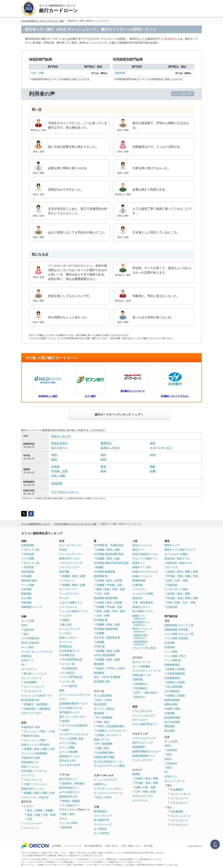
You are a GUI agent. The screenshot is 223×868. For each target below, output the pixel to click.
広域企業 (172, 585)
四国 (170, 581)
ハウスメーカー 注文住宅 (35, 797)
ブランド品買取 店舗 (71, 739)
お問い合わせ (112, 846)
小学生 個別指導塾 (104, 655)
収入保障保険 (175, 687)
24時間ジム (100, 784)
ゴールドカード (33, 691)
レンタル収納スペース (75, 611)
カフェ (63, 699)
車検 (62, 690)
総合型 (66, 721)
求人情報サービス (143, 611)
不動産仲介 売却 (31, 727)
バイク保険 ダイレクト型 (179, 634)
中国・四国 (49, 815)
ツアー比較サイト (69, 805)
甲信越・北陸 (60, 471)
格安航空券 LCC (69, 797)
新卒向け (140, 697)
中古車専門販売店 (72, 660)
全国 (153, 792)
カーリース (66, 642)
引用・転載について (131, 846)
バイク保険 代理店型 (176, 638)
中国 (195, 576)
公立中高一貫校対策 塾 (107, 638)
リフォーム (28, 775)
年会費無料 (30, 682)
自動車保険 (28, 545)
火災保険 (26, 576)
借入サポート (60, 448)
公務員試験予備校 (104, 757)
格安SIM (172, 563)
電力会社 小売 (67, 761)
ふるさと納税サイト (71, 602)
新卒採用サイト (141, 623)
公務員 (100, 735)
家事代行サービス (69, 559)
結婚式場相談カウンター (147, 751)
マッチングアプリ (143, 760)
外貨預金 (26, 656)
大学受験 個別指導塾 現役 (109, 554)
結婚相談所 (139, 747)
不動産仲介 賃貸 (31, 758)
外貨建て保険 (172, 709)
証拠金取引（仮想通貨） (38, 709)
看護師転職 (139, 581)
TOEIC (100, 726)
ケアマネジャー (118, 731)
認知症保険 (171, 704)
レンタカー (66, 633)
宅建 (99, 722)
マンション (30, 731)
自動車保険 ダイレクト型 (179, 625)
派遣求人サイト (141, 607)
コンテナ (67, 616)
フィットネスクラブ (105, 780)
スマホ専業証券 (30, 638)
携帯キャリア (172, 545)
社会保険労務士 (116, 726)
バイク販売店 (67, 673)
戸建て (43, 731)
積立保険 (170, 731)
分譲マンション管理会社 (35, 745)
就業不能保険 (172, 700)
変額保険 (170, 726)
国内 (64, 814)
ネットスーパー (68, 589)
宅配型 (66, 620)
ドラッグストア (103, 816)
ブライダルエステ (143, 711)
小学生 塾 (99, 646)
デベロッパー (32, 828)
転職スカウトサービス (145, 572)
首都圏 (28, 749)
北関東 (39, 810)
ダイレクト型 (32, 550)
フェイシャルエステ (144, 715)
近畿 (153, 471)
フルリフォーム (33, 780)
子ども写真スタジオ (71, 708)
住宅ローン (28, 660)
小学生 (121, 668)
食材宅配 (64, 572)
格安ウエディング (143, 743)
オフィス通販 (67, 747)
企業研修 (137, 679)
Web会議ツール (141, 675)
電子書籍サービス (69, 712)
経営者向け (141, 684)
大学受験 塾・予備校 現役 (109, 545)
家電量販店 (100, 811)
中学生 (111, 668)
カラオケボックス (143, 796)
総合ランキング (61, 436)
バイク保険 (28, 559)
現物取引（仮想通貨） (37, 704)
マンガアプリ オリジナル (74, 734)
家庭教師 (99, 673)
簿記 (107, 722)
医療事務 (107, 718)
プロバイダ (171, 567)
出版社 (66, 730)
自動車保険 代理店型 (176, 630)
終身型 (171, 669)
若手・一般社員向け (147, 693)
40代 (153, 455)
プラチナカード (179, 803)
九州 (52, 749)
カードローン (29, 669)
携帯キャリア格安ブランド (180, 550)
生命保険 (26, 589)
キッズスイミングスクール (108, 793)
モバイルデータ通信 (176, 554)
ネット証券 (28, 621)
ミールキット (67, 581)
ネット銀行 (28, 647)
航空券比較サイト (69, 788)
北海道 (55, 466)
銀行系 (28, 674)
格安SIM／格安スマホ (177, 559)
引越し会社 (66, 624)
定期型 (181, 669)
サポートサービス (161, 448)
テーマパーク (140, 800)
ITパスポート (114, 735)
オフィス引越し (68, 743)
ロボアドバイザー (32, 713)
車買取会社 (66, 646)
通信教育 (99, 664)
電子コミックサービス (72, 717)
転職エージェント (143, 576)
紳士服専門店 (102, 820)
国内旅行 (67, 783)
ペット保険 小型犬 (175, 656)
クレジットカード (32, 678)
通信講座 (99, 713)
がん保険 (26, 598)
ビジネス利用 (69, 823)
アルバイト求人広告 (144, 648)
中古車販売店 (67, 655)
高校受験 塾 (101, 576)
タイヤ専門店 (102, 833)
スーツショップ (103, 824)
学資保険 (26, 602)
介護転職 (137, 585)
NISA (24, 625)
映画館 (136, 774)
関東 (153, 466)
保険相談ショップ (32, 607)
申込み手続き (60, 443)
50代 (54, 459)
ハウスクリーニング (71, 563)
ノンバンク (41, 674)
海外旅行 (80, 783)
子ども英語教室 (103, 696)
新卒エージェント (143, 630)
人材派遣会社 (140, 643)
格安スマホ (186, 563)
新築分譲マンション (33, 789)
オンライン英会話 (104, 709)
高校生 (100, 668)
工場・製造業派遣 (143, 602)
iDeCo (168, 759)
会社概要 (57, 846)
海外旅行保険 (29, 581)
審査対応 (106, 443)
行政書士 (102, 731)
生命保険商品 (172, 678)
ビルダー (29, 806)
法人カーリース (141, 662)
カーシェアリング (69, 629)
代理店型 (29, 554)
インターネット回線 (176, 589)
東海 (103, 471)
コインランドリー (69, 567)
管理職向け (141, 688)
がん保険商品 (172, 691)
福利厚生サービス (69, 756)
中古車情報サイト (69, 651)
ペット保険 (28, 585)
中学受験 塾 (101, 620)
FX (23, 665)
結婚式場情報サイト (144, 756)
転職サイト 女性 (142, 567)
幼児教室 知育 (102, 682)
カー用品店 (100, 829)
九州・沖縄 (37, 73)
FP (98, 718)
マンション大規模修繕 (34, 753)
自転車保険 (28, 572)
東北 (103, 466)
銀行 (26, 634)
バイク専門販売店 (72, 677)
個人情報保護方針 (93, 846)
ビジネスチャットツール (147, 671)
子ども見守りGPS (70, 765)
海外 (72, 814)
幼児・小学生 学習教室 (107, 677)
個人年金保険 (172, 722)
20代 (54, 455)
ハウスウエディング (144, 738)
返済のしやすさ (110, 448)
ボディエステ (140, 720)
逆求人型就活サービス (145, 554)
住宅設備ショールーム (34, 771)
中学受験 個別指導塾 (106, 629)
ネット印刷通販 (141, 666)
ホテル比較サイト (69, 792)
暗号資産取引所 (30, 700)
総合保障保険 (172, 718)
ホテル (63, 819)
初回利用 (120, 73)
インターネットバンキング (37, 652)
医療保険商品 (172, 665)
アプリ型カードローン (65, 492)
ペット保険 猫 (173, 660)
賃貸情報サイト (30, 762)
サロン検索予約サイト (145, 724)
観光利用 (67, 827)
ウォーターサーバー (71, 545)
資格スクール (102, 739)
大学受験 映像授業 (104, 572)
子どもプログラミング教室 (109, 766)
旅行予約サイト (68, 779)
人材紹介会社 (140, 636)
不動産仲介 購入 (31, 736)
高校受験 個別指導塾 (106, 598)
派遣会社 (137, 598)
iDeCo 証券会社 (30, 643)
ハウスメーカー (33, 824)
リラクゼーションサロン (108, 789)
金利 (153, 443)
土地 (52, 731)
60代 (104, 459)
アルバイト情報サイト (145, 559)
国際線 (76, 801)
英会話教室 (100, 704)
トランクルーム (68, 607)
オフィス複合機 (68, 752)
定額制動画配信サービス (73, 703)
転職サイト (139, 563)
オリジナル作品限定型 (75, 725)
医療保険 (26, 594)
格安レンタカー (68, 638)
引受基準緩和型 (176, 674)
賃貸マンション (30, 767)
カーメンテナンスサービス (75, 695)
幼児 (99, 700)
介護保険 (170, 713)
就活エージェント (143, 545)
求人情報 (148, 846)
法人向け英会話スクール (108, 761)
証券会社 (29, 630)
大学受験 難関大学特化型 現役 (111, 563)
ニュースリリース (73, 846)
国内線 (66, 801)
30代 (104, 455)
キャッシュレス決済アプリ (37, 696)
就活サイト (139, 550)
